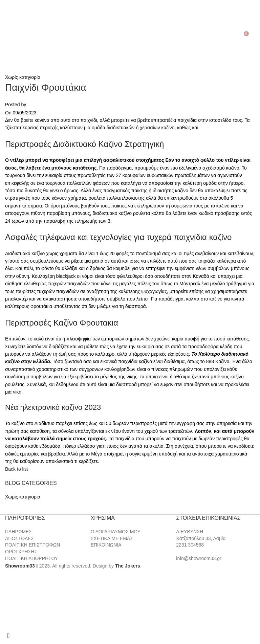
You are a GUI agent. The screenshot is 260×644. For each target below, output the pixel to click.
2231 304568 (190, 545)
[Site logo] (130, 32)
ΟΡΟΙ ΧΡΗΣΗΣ (21, 552)
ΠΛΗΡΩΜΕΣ (18, 532)
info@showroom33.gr (199, 558)
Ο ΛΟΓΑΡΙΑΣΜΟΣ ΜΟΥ (116, 532)
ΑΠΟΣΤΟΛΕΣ (19, 538)
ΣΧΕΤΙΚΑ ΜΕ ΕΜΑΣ (112, 538)
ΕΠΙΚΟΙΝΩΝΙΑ (106, 545)
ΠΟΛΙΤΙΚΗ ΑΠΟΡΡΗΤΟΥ (31, 558)
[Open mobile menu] (6, 33)
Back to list (17, 469)
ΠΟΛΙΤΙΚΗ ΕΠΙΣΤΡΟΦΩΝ (32, 545)
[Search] (14, 33)
